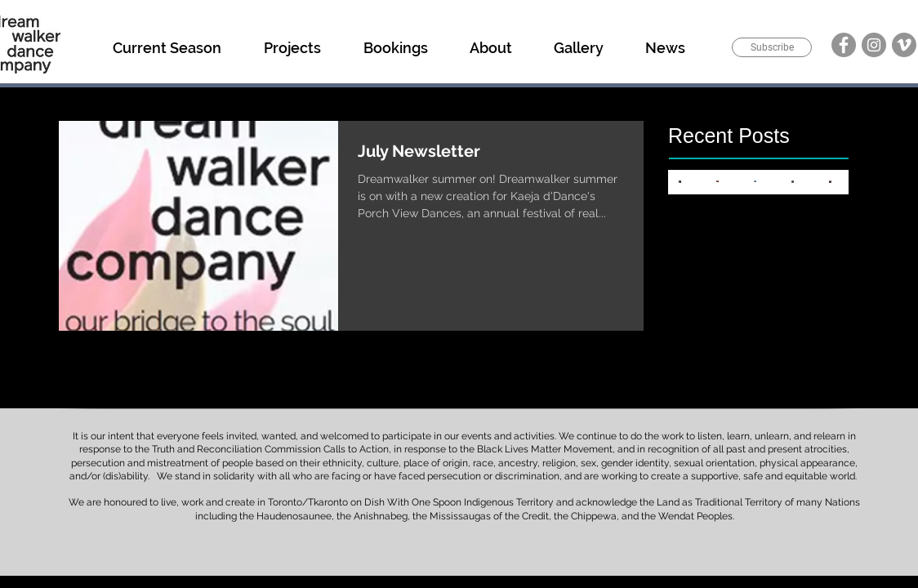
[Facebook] (844, 45)
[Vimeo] (904, 45)
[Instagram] (874, 45)
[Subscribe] (772, 47)
